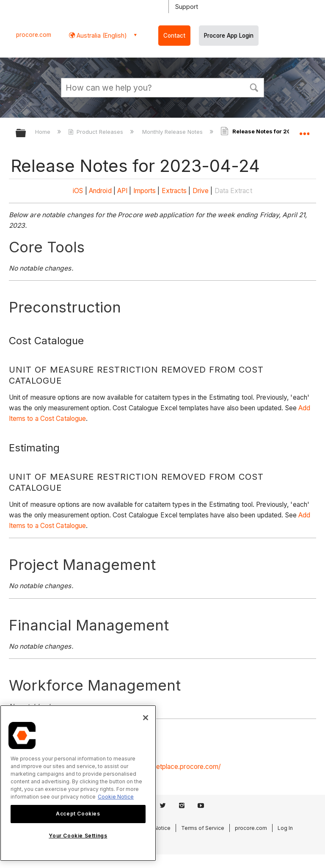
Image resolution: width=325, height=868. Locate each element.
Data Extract (233, 191)
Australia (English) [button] (101, 35)
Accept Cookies (78, 814)
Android (100, 191)
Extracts (174, 191)
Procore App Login (229, 36)
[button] (254, 87)
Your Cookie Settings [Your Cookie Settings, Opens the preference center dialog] (78, 836)
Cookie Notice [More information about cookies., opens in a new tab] (116, 797)
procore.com (34, 35)
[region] (78, 783)
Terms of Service (203, 828)
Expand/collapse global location (304, 130)
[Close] (146, 718)
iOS (78, 191)
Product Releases (96, 132)
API (122, 191)
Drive (201, 191)
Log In (285, 828)
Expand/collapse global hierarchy (26, 134)
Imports (145, 191)
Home (44, 132)
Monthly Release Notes (173, 132)
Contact (174, 36)
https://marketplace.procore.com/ (170, 767)
